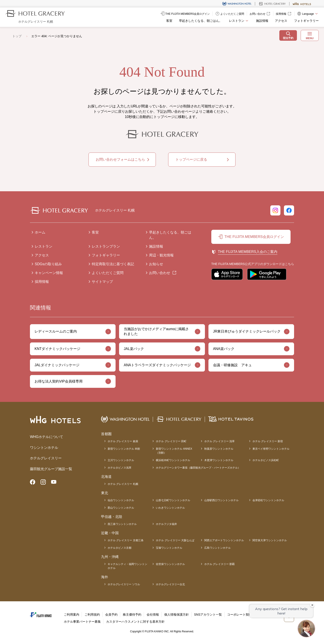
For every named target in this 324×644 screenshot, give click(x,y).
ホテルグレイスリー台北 (170, 584)
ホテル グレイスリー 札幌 (123, 484)
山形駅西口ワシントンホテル (221, 500)
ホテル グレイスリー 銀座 (123, 441)
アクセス (281, 21)
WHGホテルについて (47, 437)
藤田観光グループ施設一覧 (51, 469)
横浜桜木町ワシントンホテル (173, 460)
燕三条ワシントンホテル (122, 524)
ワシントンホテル (44, 448)
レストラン (44, 246)
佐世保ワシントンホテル (170, 564)
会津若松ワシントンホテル (268, 500)
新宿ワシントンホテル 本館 (124, 449)
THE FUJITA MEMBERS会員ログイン (254, 237)
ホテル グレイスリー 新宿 (268, 441)
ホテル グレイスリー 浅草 (220, 441)
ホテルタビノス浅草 (120, 468)
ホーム (40, 232)
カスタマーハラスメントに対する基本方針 (135, 622)
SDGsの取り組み (48, 264)
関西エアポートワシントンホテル (224, 540)
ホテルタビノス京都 (120, 548)
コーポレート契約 (239, 615)
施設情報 (262, 21)
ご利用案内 (72, 615)
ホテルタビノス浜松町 (266, 460)
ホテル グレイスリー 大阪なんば (175, 540)
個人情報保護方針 (177, 615)
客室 (169, 21)
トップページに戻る (191, 159)
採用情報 (42, 282)
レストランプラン (106, 246)
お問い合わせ (160, 273)
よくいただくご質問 (108, 273)
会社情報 (153, 615)
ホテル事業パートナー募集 (82, 622)
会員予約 (111, 615)
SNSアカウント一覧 (208, 615)
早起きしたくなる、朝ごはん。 (201, 21)
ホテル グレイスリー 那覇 (220, 564)
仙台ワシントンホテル (121, 500)
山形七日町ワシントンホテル (173, 500)
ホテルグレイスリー (46, 458)
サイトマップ (102, 282)
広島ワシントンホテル (217, 548)
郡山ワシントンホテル (121, 508)
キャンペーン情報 (49, 273)
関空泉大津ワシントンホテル (270, 540)
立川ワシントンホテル (121, 460)
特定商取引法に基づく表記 (113, 264)
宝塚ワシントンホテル (169, 548)
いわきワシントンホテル (170, 508)
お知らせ (156, 264)
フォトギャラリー (306, 21)
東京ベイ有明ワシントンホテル (271, 449)
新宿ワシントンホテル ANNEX (174, 451)
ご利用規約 (92, 615)
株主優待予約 (132, 615)
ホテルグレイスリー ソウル (124, 584)
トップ (17, 36)
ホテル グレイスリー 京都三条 (126, 540)
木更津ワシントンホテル (219, 460)
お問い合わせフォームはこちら (120, 159)
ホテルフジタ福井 (166, 524)
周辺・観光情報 (161, 255)
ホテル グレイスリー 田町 (171, 441)
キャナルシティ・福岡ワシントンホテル (127, 566)
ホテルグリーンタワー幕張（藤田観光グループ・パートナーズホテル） (198, 468)
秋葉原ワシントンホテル (219, 449)
